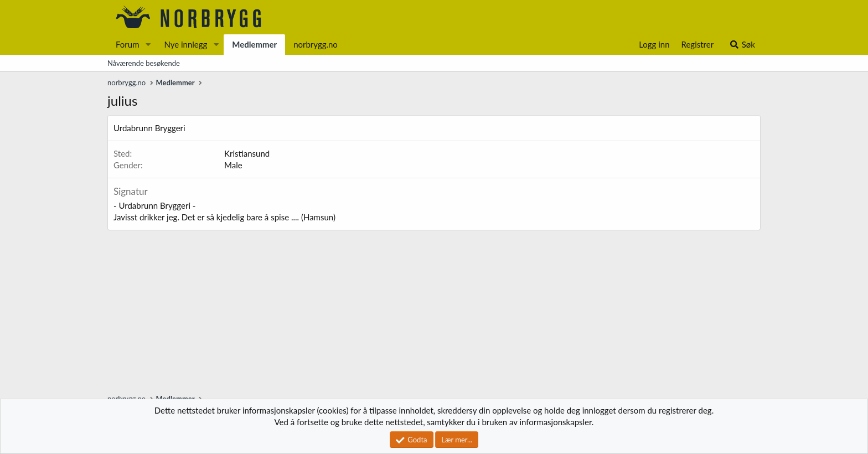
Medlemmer (254, 44)
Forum (128, 44)
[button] (148, 45)
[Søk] (742, 45)
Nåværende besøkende (144, 63)
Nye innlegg (185, 44)
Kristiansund (247, 153)
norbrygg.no (316, 44)
